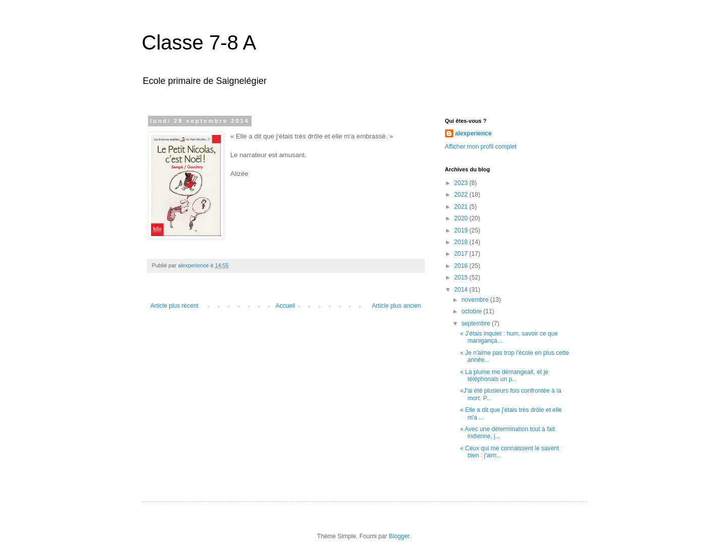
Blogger (399, 536)
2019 (462, 230)
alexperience (474, 133)
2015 (462, 277)
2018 (462, 242)
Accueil (285, 306)
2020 (462, 218)
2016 (462, 266)
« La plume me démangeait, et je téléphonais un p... (504, 376)
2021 (462, 207)
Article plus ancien (396, 306)
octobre (472, 311)
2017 (462, 254)
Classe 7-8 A (199, 42)
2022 (462, 195)
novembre (476, 300)
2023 (462, 183)
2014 (462, 290)
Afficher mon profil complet (481, 147)
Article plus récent (175, 306)
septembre (476, 323)
